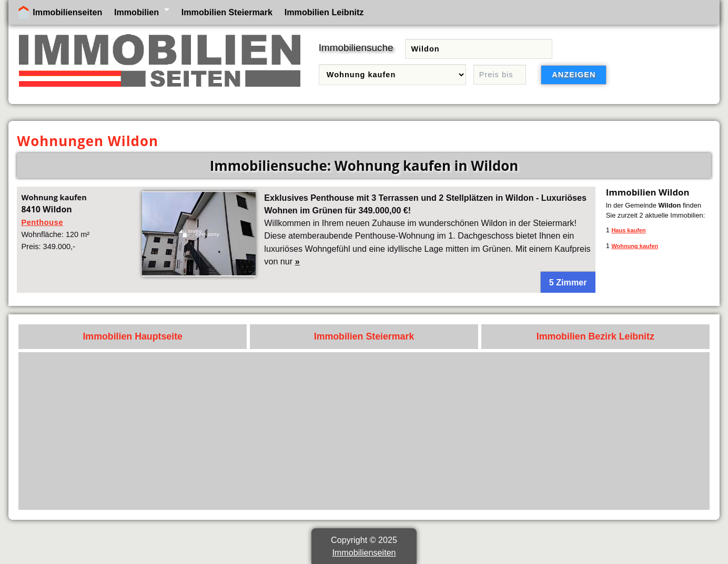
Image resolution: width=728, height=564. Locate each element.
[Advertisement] (389, 431)
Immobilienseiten (67, 12)
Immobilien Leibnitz (324, 12)
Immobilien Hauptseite (133, 336)
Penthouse (42, 222)
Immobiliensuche (356, 48)
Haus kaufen (628, 230)
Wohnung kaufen (635, 246)
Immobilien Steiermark (227, 12)
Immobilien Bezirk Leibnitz (595, 336)
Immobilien (136, 12)
